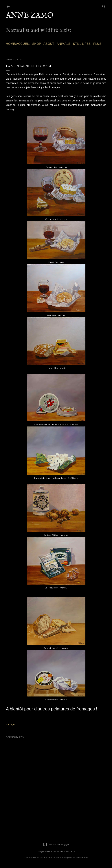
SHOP (37, 44)
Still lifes (82, 44)
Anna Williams (67, 851)
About (49, 44)
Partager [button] (11, 724)
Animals (64, 44)
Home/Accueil (18, 44)
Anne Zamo (30, 16)
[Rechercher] (104, 6)
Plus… (99, 44)
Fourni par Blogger (56, 845)
